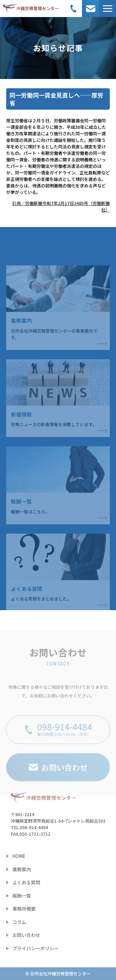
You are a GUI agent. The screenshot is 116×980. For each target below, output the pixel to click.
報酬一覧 (22, 896)
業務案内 (22, 869)
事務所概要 (24, 909)
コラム (19, 922)
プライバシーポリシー (36, 948)
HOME (19, 856)
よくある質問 (26, 882)
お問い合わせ (26, 935)
